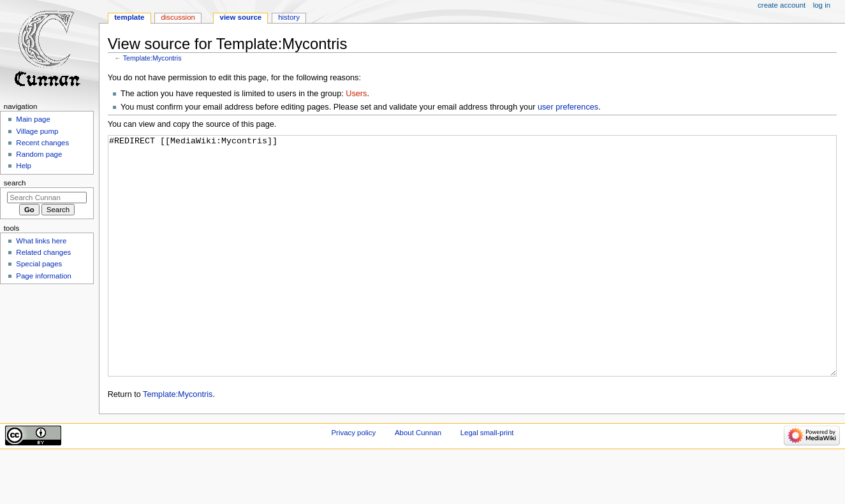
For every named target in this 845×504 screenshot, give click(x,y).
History (289, 17)
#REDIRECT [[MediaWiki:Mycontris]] (473, 280)
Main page (33, 119)
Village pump (37, 131)
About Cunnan (418, 480)
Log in (822, 5)
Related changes (43, 252)
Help (24, 166)
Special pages (39, 264)
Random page (39, 154)
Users (356, 94)
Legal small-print (487, 480)
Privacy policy (353, 480)
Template (129, 17)
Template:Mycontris (152, 58)
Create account (782, 5)
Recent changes (42, 143)
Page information (44, 276)
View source (241, 17)
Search (15, 183)
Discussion (178, 17)
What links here (41, 241)
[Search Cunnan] (47, 198)
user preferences (568, 107)
